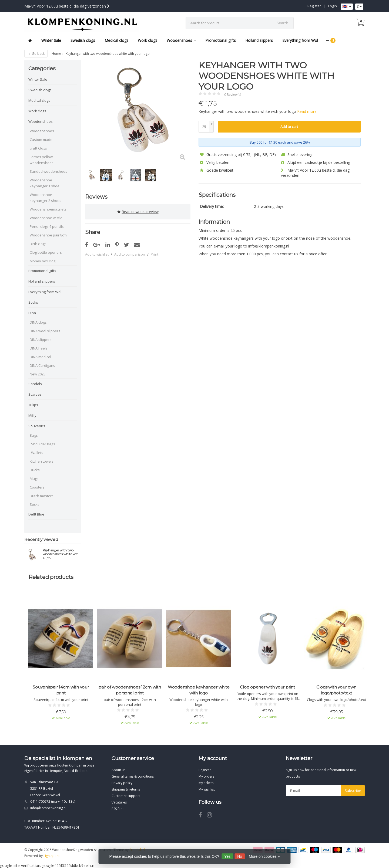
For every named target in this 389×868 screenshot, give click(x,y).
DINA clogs (38, 322)
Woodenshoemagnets (48, 209)
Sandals (35, 384)
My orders (206, 776)
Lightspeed (52, 856)
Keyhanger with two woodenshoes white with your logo (61, 552)
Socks (33, 302)
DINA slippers (41, 340)
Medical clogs (116, 40)
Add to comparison (130, 253)
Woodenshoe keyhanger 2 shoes (46, 198)
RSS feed (118, 809)
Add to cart (289, 127)
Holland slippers (259, 40)
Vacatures (119, 802)
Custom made (41, 140)
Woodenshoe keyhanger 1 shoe (45, 183)
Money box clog (43, 261)
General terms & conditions (133, 776)
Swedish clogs (83, 40)
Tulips (33, 405)
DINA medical (40, 357)
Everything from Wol (300, 40)
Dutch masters (42, 496)
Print (155, 253)
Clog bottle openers (46, 252)
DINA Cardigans (42, 365)
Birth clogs (38, 244)
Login (333, 6)
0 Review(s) (233, 95)
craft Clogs (38, 148)
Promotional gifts (221, 40)
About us (118, 770)
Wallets (37, 453)
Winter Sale (51, 40)
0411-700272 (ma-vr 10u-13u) (53, 801)
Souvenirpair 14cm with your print (61, 690)
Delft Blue (36, 514)
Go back (36, 54)
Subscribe (353, 791)
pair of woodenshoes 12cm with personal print (130, 690)
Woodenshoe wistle (46, 218)
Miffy (32, 415)
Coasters (37, 487)
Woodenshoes (181, 40)
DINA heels (39, 348)
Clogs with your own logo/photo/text (336, 690)
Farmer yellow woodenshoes (42, 160)
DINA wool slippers (45, 331)
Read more (307, 111)
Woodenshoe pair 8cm (48, 235)
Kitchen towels (42, 461)
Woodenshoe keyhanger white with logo (199, 690)
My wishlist (207, 789)
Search (282, 23)
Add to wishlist (97, 253)
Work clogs (147, 40)
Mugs (34, 479)
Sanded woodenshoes (48, 171)
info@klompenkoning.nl (48, 808)
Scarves (35, 394)
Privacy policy (122, 783)
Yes (227, 856)
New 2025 (38, 374)
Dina (32, 313)
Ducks (35, 470)
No (240, 856)
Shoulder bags (43, 444)
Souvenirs (37, 426)
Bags (34, 435)
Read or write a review (138, 211)
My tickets (206, 783)
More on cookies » (264, 856)
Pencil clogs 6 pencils (47, 226)
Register (314, 6)
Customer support (126, 796)
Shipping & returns (126, 789)
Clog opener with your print (267, 687)
